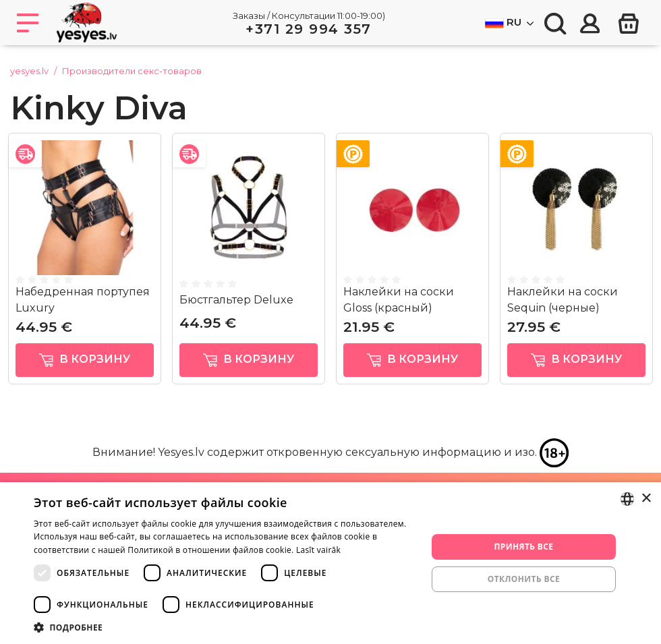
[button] (225, 627)
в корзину (85, 360)
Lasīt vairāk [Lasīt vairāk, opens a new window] (318, 550)
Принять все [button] (523, 547)
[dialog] (330, 563)
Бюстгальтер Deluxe (236, 300)
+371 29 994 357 (309, 29)
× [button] (646, 499)
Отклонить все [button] (524, 579)
